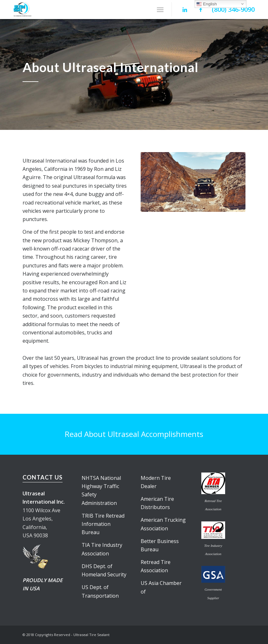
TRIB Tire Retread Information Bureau (103, 524)
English (207, 4)
